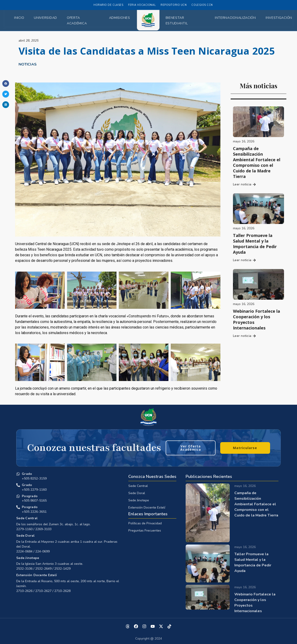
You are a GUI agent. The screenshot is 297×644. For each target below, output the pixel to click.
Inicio (19, 18)
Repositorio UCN (174, 5)
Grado (27, 474)
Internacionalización (235, 18)
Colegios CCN (202, 5)
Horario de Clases (108, 5)
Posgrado (30, 496)
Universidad (45, 18)
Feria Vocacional (142, 5)
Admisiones (120, 18)
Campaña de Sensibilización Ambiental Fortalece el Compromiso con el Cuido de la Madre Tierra (257, 162)
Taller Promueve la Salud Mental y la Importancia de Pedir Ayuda (255, 244)
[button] (6, 84)
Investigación (279, 18)
